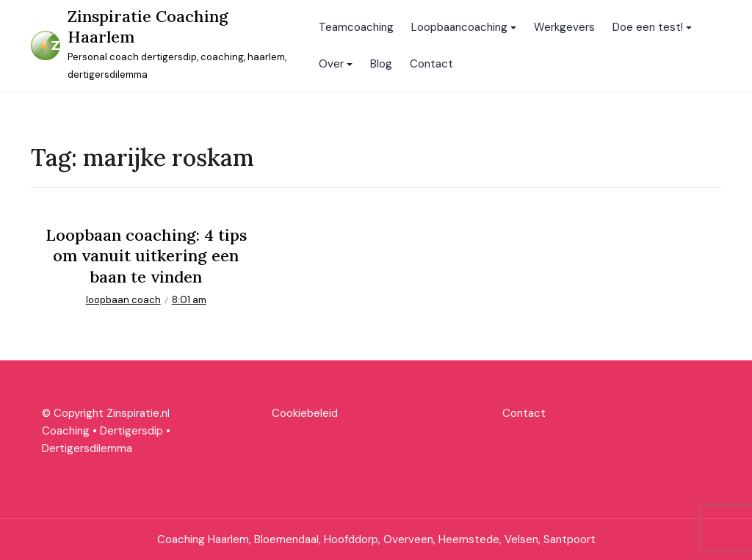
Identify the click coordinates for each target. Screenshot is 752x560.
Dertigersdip (131, 431)
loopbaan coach (123, 300)
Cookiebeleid (305, 413)
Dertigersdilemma (87, 448)
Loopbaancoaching (459, 27)
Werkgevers (564, 27)
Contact (431, 64)
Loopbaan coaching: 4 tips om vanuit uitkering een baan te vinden (146, 256)
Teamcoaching (356, 27)
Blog (381, 64)
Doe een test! (648, 27)
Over (331, 64)
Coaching (66, 431)
